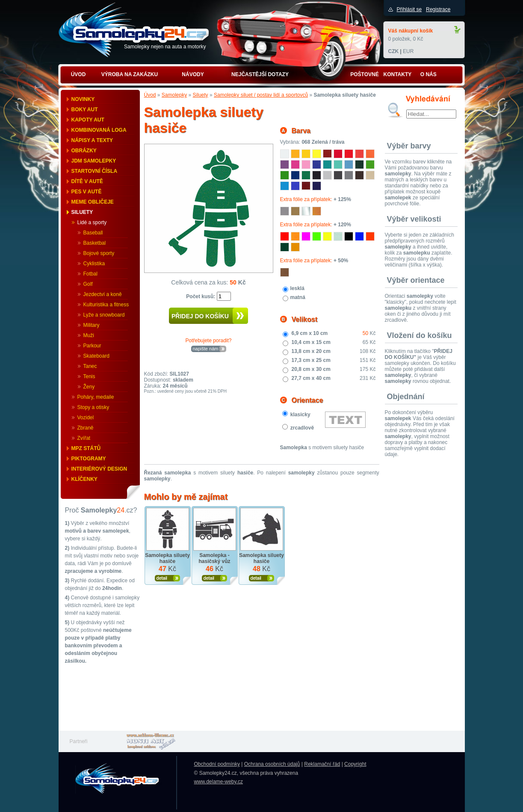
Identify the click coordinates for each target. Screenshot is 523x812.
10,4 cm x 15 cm (311, 342)
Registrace (438, 9)
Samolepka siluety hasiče (167, 558)
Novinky (83, 99)
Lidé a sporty (92, 222)
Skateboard (96, 356)
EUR (408, 51)
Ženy (89, 387)
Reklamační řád (322, 764)
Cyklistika (94, 264)
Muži (89, 335)
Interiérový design (99, 469)
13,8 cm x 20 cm (311, 351)
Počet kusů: (201, 296)
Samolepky (174, 95)
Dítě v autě (87, 181)
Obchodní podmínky (217, 764)
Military (92, 325)
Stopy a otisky (93, 407)
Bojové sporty (99, 253)
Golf (88, 284)
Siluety (82, 212)
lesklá (297, 288)
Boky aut (85, 110)
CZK (394, 51)
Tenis (89, 376)
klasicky (300, 415)
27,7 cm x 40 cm (311, 378)
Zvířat (84, 438)
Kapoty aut (88, 120)
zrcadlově (302, 428)
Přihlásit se (409, 9)
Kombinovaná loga (99, 130)
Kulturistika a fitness (106, 305)
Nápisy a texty (92, 140)
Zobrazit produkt (167, 578)
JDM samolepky (94, 161)
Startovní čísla (95, 171)
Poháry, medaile (96, 397)
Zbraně (86, 428)
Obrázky (84, 151)
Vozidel (86, 418)
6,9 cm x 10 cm (310, 333)
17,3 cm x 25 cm (311, 360)
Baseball (93, 233)
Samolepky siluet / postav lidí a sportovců (261, 95)
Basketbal (95, 243)
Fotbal (90, 274)
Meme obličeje (93, 202)
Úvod (150, 95)
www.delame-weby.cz (219, 782)
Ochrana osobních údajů (272, 764)
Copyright (355, 764)
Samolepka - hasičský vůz (214, 558)
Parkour (92, 346)
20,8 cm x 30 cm (311, 369)
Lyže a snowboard (104, 315)
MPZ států (86, 448)
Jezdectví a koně (103, 294)
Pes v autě (87, 192)
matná (298, 297)
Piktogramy (89, 459)
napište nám (206, 349)
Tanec (90, 366)
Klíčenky (84, 479)
